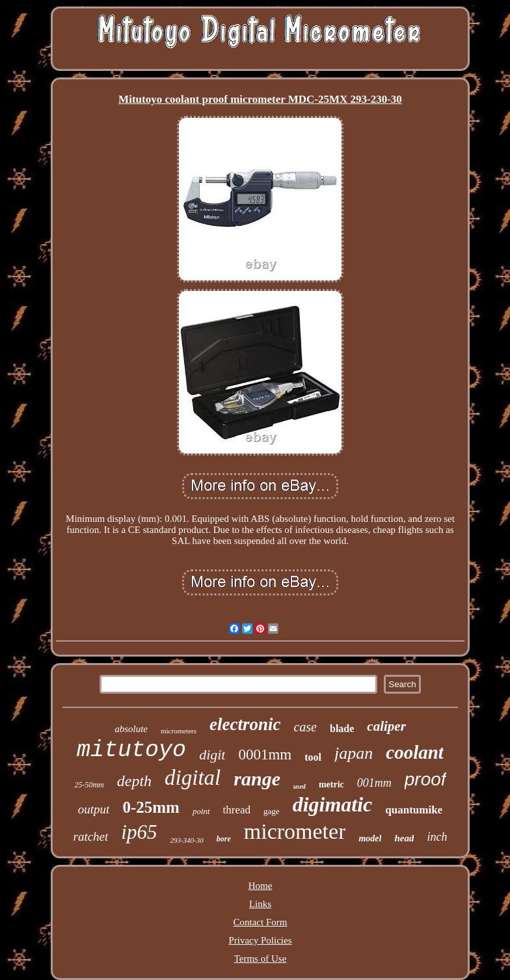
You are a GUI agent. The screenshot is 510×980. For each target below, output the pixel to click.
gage (272, 811)
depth (134, 781)
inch (437, 837)
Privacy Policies (260, 940)
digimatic (333, 804)
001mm (374, 783)
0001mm (265, 755)
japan (354, 753)
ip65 (139, 832)
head (404, 838)
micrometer (295, 831)
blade (342, 728)
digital (193, 778)
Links (260, 904)
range (257, 779)
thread (237, 810)
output (94, 809)
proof (425, 779)
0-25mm (151, 807)
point (201, 811)
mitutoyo (131, 750)
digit (212, 755)
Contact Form (261, 922)
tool (313, 757)
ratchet (91, 837)
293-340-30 (186, 840)
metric (331, 784)
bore (224, 839)
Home (261, 886)
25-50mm (89, 785)
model (370, 838)
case (305, 727)
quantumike (414, 810)
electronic (245, 724)
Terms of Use (261, 959)
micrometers (179, 731)
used (300, 786)
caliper (386, 726)
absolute (131, 729)
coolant (415, 752)
